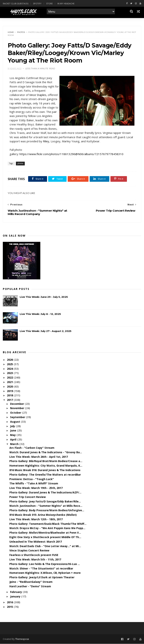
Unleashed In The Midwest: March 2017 (36, 542)
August (15, 422)
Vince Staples (38, 95)
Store (49, 3)
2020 (10, 386)
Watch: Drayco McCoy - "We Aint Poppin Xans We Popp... (47, 528)
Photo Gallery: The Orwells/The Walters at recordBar (45, 475)
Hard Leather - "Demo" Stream (30, 586)
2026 (10, 360)
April (14, 439)
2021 (10, 382)
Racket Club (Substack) (16, 3)
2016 (10, 602)
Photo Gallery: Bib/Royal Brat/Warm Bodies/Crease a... (46, 461)
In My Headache (66, 3)
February (16, 592)
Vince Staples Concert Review (29, 550)
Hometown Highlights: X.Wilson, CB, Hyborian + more (45, 573)
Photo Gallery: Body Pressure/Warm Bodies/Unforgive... (47, 510)
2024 (10, 369)
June (13, 430)
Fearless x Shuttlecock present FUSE (34, 555)
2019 (10, 391)
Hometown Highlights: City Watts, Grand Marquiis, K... (46, 466)
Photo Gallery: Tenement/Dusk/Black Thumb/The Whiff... (48, 524)
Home (11, 32)
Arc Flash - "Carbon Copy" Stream (32, 448)
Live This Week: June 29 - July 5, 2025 (44, 297)
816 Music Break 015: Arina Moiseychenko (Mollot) (43, 515)
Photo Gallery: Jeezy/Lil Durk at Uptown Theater (42, 577)
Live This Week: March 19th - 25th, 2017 (36, 488)
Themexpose (22, 639)
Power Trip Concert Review (28, 497)
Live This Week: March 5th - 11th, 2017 (35, 559)
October (16, 413)
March (15, 444)
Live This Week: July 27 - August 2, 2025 (45, 331)
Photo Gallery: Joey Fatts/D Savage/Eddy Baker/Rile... (45, 501)
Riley (46, 141)
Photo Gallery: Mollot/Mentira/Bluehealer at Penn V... (45, 533)
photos (21, 32)
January (16, 596)
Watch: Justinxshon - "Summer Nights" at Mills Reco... (46, 506)
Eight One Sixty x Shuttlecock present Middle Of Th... (45, 537)
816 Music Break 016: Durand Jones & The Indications (45, 470)
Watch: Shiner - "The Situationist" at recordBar (41, 568)
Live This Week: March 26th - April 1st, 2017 (39, 457)
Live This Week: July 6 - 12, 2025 (40, 314)
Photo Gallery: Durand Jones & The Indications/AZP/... (45, 492)
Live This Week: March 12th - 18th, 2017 (36, 519)
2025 (10, 364)
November (18, 408)
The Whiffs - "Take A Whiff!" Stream (34, 483)
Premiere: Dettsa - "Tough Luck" (32, 479)
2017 (10, 400)
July (13, 426)
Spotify (37, 3)
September (18, 417)
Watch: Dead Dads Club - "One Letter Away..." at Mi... (45, 546)
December (17, 404)
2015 (10, 607)
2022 (10, 377)
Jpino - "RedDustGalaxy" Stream (31, 582)
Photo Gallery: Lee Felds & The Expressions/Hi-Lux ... (45, 564)
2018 (10, 396)
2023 (10, 373)
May (13, 435)
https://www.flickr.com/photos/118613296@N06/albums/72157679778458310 (71, 154)
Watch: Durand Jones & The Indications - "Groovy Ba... (46, 452)
